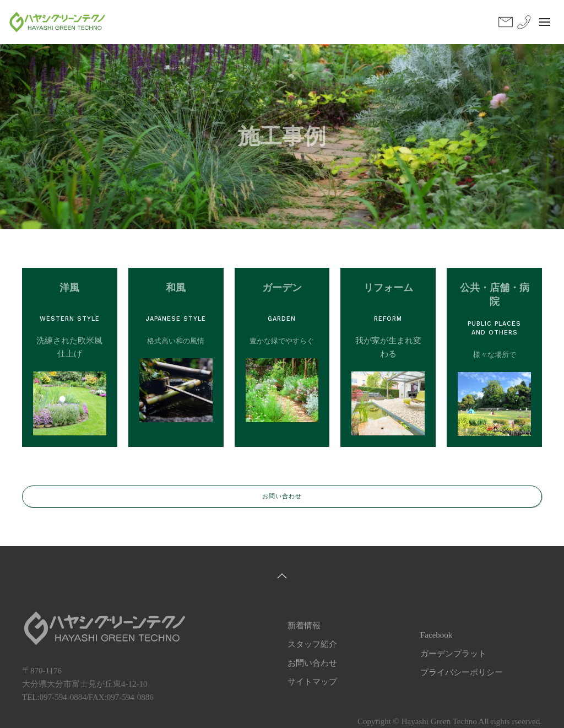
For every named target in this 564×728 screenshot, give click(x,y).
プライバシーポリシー (462, 672)
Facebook (436, 635)
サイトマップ (312, 682)
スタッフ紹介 (312, 644)
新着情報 (304, 625)
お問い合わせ (282, 496)
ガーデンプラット (453, 654)
